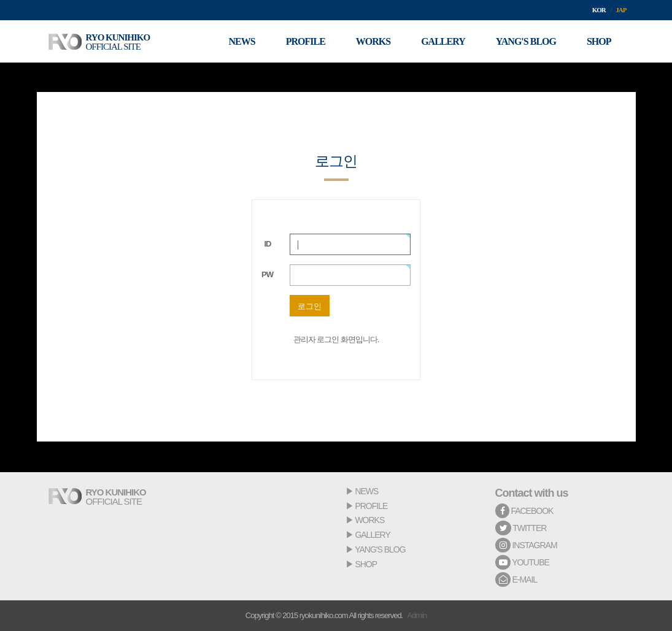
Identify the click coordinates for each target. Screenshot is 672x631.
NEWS (366, 491)
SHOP (366, 564)
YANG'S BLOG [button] (526, 41)
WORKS (369, 520)
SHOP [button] (599, 41)
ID (268, 244)
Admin (417, 615)
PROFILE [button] (306, 41)
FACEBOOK (524, 511)
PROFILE (371, 506)
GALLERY (372, 535)
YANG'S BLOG (380, 549)
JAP (621, 10)
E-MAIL (516, 579)
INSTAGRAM (526, 545)
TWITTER (521, 528)
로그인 (310, 306)
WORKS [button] (373, 41)
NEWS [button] (242, 41)
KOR (599, 10)
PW (267, 274)
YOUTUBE (522, 562)
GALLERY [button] (443, 41)
